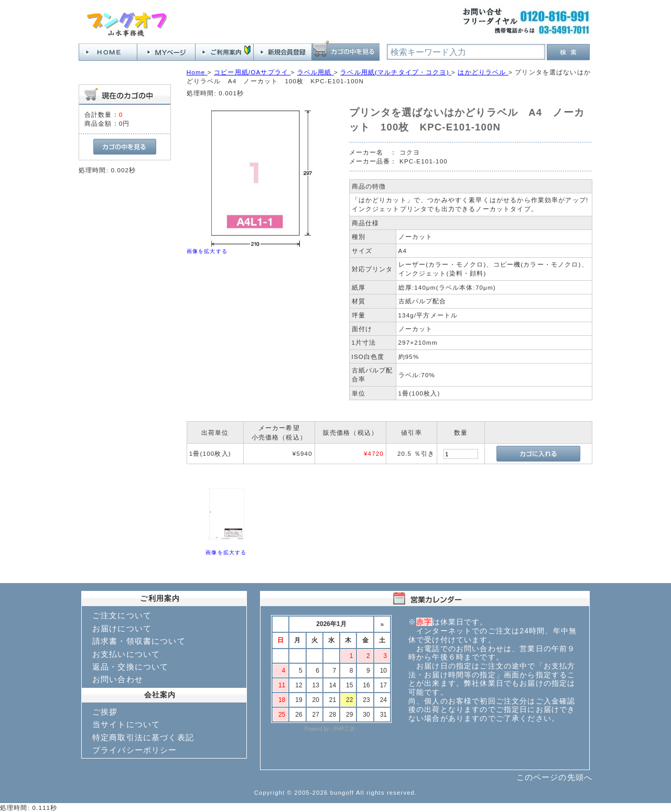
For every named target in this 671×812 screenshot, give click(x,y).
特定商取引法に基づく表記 (143, 737)
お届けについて (122, 628)
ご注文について (122, 615)
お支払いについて (126, 654)
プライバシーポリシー (135, 750)
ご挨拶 (105, 712)
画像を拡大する (207, 251)
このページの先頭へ (554, 777)
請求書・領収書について (139, 641)
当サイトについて (126, 724)
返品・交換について (130, 667)
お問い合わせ (118, 679)
